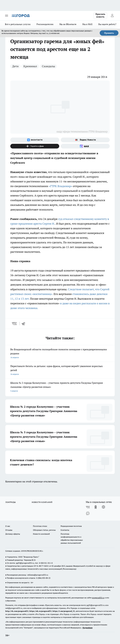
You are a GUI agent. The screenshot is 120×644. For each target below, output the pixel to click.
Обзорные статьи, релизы (44, 530)
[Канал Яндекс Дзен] (35, 146)
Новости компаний (41, 534)
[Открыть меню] (7, 16)
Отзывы (9, 530)
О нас (8, 526)
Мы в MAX (87, 24)
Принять (109, 33)
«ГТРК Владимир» (60, 186)
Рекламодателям (45, 24)
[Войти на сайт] (112, 16)
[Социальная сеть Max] (85, 146)
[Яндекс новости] (85, 140)
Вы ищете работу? (107, 24)
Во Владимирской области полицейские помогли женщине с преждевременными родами (60, 354)
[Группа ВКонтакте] (35, 140)
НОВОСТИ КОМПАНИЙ (42, 502)
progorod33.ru (98, 598)
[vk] (15, 324)
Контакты (65, 530)
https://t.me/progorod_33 (64, 611)
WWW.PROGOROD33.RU (32, 551)
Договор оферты (13, 534)
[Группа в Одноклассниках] (96, 507)
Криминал (30, 66)
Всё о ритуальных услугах (18, 24)
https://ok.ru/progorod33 (40, 611)
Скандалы (48, 66)
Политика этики (40, 526)
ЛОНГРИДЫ (10, 502)
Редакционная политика (71, 526)
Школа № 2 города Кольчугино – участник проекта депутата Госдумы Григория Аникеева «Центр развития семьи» (60, 387)
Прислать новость (100, 15)
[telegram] (24, 324)
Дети (15, 66)
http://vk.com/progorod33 (17, 611)
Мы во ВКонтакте (68, 24)
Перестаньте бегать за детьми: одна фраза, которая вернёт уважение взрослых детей (60, 370)
